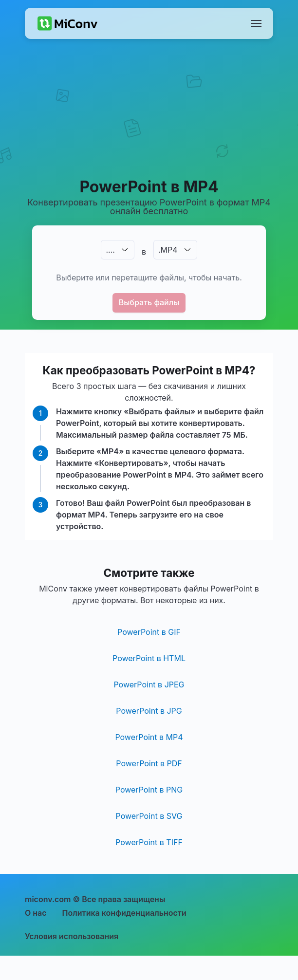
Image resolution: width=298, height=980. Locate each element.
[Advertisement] (149, 120)
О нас (36, 913)
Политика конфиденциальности (124, 913)
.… (110, 250)
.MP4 (168, 250)
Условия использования (72, 936)
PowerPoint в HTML (149, 658)
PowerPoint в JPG (149, 711)
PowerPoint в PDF (149, 763)
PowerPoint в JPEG (149, 684)
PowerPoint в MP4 (149, 737)
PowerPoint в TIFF (149, 842)
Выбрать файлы (149, 302)
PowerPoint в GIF (149, 632)
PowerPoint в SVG (149, 816)
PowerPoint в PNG (149, 790)
